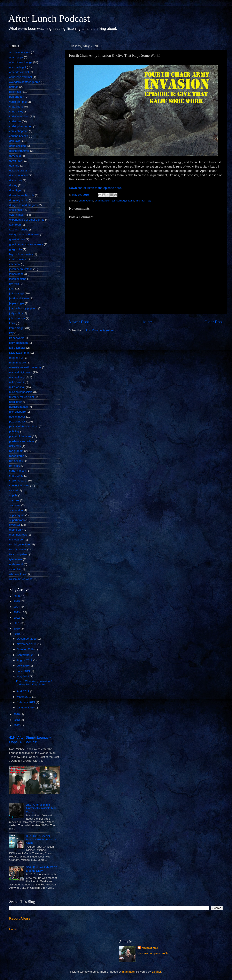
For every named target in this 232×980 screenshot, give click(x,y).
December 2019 (27, 639)
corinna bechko (19, 136)
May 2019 (23, 676)
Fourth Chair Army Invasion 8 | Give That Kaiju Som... (35, 683)
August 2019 (25, 660)
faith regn (15, 225)
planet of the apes (20, 436)
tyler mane (16, 559)
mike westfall (17, 387)
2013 (17, 720)
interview (15, 264)
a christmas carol (20, 52)
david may (16, 161)
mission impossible (21, 392)
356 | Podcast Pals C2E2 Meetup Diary (41, 869)
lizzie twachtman (19, 353)
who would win (18, 574)
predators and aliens (22, 441)
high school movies (21, 254)
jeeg (12, 289)
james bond (16, 274)
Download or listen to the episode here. (95, 188)
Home (147, 322)
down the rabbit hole (22, 195)
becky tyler (16, 92)
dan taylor (15, 141)
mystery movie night (22, 397)
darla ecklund (17, 146)
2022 (17, 618)
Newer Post (79, 322)
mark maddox (18, 363)
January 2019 (26, 708)
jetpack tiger (17, 303)
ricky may (15, 446)
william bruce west (21, 579)
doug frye (15, 190)
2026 (17, 596)
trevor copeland (19, 554)
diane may (16, 180)
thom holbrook (18, 535)
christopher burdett (21, 126)
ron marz (15, 466)
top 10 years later (20, 544)
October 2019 (26, 649)
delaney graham (19, 171)
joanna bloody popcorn (23, 308)
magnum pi (16, 358)
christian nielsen (19, 116)
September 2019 (28, 655)
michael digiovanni (21, 372)
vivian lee (15, 569)
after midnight (18, 67)
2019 (17, 634)
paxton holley (17, 422)
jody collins (16, 313)
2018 (17, 714)
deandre (14, 166)
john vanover (17, 318)
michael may (143, 201)
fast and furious (19, 230)
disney (13, 185)
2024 (17, 607)
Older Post (214, 322)
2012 (17, 725)
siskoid (13, 490)
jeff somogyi (119, 201)
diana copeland (19, 175)
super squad (17, 515)
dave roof (15, 156)
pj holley (14, 431)
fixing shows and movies (24, 234)
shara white (16, 476)
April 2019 (24, 691)
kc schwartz (17, 338)
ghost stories (17, 239)
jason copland (18, 279)
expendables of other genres (27, 220)
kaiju (131, 201)
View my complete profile (153, 953)
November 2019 (27, 644)
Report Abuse (20, 918)
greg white (16, 249)
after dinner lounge (21, 62)
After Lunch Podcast (49, 18)
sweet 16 (15, 525)
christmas (15, 121)
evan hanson (103, 201)
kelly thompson (18, 343)
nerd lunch (16, 402)
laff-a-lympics (17, 348)
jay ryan (14, 284)
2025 (17, 601)
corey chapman (19, 131)
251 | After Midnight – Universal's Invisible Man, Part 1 (42, 808)
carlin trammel (18, 102)
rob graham (16, 451)
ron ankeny (16, 461)
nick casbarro (17, 412)
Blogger (156, 972)
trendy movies (18, 549)
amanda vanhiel (19, 72)
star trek (14, 500)
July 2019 (23, 666)
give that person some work (26, 244)
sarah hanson (18, 471)
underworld (16, 564)
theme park (16, 530)
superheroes (17, 520)
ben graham (17, 97)
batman (14, 87)
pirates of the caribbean (24, 426)
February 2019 (26, 702)
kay (11, 333)
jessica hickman (19, 298)
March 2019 (25, 697)
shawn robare (18, 481)
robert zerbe (17, 456)
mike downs (17, 382)
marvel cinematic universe (25, 367)
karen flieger (17, 328)
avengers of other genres (25, 82)
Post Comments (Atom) (100, 330)
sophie (13, 495)
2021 (17, 623)
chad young (86, 201)
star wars (15, 505)
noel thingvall (17, 417)
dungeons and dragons (23, 205)
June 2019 (24, 671)
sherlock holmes (19, 485)
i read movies (17, 259)
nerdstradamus (18, 407)
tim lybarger (17, 540)
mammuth (129, 972)
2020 (17, 629)
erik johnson (17, 210)
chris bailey (16, 112)
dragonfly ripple (19, 200)
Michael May (150, 948)
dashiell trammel (19, 151)
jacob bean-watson (21, 269)
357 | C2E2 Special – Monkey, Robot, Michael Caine (41, 839)
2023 (17, 612)
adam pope (16, 57)
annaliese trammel (21, 77)
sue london (16, 510)
